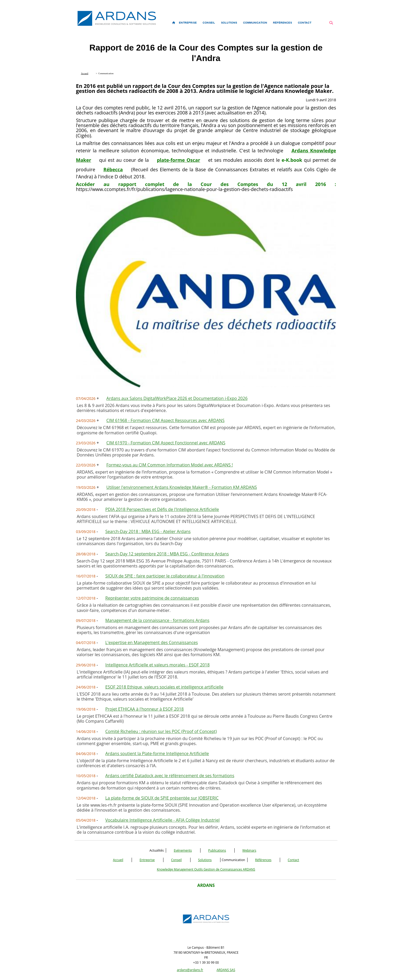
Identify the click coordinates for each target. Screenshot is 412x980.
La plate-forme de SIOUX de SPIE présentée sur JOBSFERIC (162, 798)
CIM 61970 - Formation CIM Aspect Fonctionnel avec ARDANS (166, 443)
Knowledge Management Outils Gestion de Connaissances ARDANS (206, 869)
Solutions (205, 860)
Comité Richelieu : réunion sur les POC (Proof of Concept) (161, 731)
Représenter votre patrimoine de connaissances (152, 598)
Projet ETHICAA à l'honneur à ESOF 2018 (145, 709)
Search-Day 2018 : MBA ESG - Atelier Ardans (148, 531)
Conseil (176, 860)
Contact (293, 860)
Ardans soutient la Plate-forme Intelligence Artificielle (157, 753)
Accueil (118, 860)
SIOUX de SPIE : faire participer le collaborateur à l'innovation (165, 576)
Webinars (249, 850)
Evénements (183, 850)
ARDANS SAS (226, 970)
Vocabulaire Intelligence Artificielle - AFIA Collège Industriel (163, 820)
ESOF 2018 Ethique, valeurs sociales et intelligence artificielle (164, 687)
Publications (217, 850)
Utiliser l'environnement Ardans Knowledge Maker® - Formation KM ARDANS (182, 487)
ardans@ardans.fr (190, 970)
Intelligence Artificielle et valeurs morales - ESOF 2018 (158, 665)
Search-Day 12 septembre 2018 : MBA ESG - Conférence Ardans (167, 554)
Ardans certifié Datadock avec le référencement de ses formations (170, 776)
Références (263, 860)
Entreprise (147, 860)
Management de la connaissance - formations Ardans (157, 620)
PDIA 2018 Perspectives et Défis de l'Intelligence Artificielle (162, 509)
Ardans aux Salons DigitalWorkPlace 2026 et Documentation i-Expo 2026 (177, 398)
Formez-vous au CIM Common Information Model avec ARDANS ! (170, 465)
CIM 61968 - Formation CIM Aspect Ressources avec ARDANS (166, 420)
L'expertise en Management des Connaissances (152, 642)
